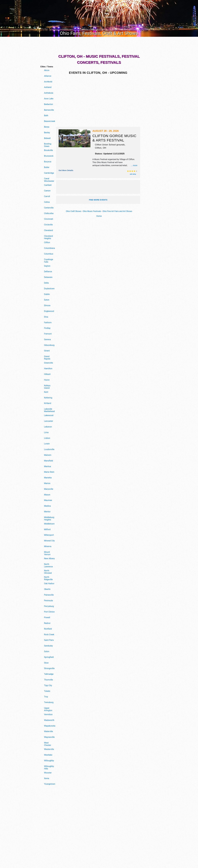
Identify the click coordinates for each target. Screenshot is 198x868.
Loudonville (49, 449)
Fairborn (48, 323)
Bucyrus (48, 162)
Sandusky (48, 646)
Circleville (48, 225)
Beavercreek (50, 121)
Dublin (47, 294)
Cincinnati (49, 219)
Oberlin (47, 589)
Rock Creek (49, 635)
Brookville (48, 150)
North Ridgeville (48, 578)
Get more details (66, 170)
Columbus (49, 254)
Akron (47, 70)
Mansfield (48, 461)
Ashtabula (49, 93)
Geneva (47, 339)
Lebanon (48, 427)
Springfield (49, 657)
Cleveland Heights (48, 237)
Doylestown (49, 289)
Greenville (48, 363)
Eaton (47, 300)
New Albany (49, 558)
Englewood (49, 311)
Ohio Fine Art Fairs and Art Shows (118, 211)
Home (99, 216)
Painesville (49, 595)
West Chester (48, 744)
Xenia (47, 778)
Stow (46, 663)
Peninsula (48, 601)
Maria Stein (49, 472)
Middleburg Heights (49, 519)
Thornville (48, 680)
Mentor (47, 512)
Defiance (48, 272)
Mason (47, 495)
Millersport (49, 535)
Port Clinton (49, 612)
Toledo (47, 691)
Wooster (48, 773)
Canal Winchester (49, 180)
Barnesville (49, 110)
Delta (46, 283)
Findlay (47, 328)
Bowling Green (48, 145)
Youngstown (50, 784)
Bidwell (47, 138)
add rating (133, 174)
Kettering (48, 398)
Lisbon (47, 438)
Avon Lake (49, 99)
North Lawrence (48, 565)
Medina (47, 506)
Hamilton (48, 369)
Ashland (48, 87)
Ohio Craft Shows (73, 211)
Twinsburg (49, 702)
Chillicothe (49, 213)
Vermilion (48, 714)
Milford (47, 529)
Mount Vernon (47, 553)
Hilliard (47, 374)
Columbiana (49, 248)
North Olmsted (48, 572)
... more (134, 165)
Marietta (48, 478)
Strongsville (49, 668)
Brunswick (49, 156)
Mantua (47, 466)
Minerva (48, 546)
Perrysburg (49, 606)
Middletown (49, 524)
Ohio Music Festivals (92, 211)
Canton (47, 191)
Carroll (47, 196)
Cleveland (48, 230)
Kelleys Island (47, 387)
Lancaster (49, 421)
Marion (47, 483)
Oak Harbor (49, 583)
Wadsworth (49, 720)
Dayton (47, 266)
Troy (46, 697)
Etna (46, 317)
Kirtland (48, 403)
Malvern (48, 455)
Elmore (47, 305)
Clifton (47, 242)
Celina (47, 202)
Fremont (48, 334)
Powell (47, 617)
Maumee (48, 500)
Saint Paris (49, 640)
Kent (46, 392)
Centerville (49, 208)
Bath (46, 116)
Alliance (48, 76)
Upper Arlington (48, 709)
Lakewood (49, 415)
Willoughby (49, 761)
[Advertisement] (99, 46)
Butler (47, 167)
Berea (47, 127)
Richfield (48, 629)
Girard (47, 351)
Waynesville (49, 737)
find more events (98, 200)
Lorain (47, 444)
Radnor (47, 623)
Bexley (47, 133)
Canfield (48, 185)
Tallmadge (49, 674)
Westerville (49, 749)
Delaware (48, 277)
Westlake (48, 755)
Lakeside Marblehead (49, 410)
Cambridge (49, 173)
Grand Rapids (47, 358)
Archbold (48, 82)
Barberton (48, 104)
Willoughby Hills (49, 767)
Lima (46, 432)
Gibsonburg (49, 345)
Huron (47, 380)
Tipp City (48, 685)
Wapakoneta (50, 726)
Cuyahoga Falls (49, 261)
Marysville (49, 489)
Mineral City (49, 541)
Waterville (48, 731)
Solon (47, 651)
